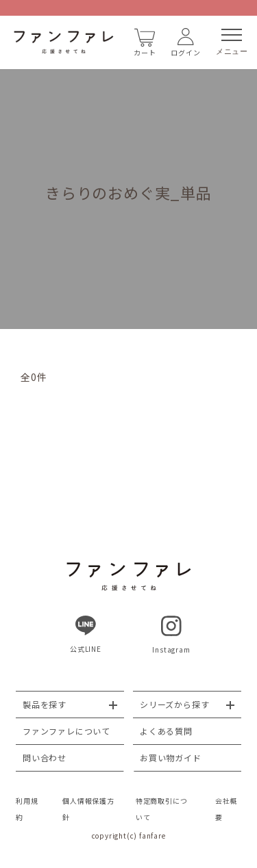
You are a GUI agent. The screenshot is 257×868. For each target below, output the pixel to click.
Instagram (171, 635)
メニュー (232, 42)
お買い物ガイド (171, 758)
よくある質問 (166, 731)
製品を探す (45, 704)
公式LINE (86, 635)
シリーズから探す (174, 704)
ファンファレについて (66, 731)
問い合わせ (45, 758)
